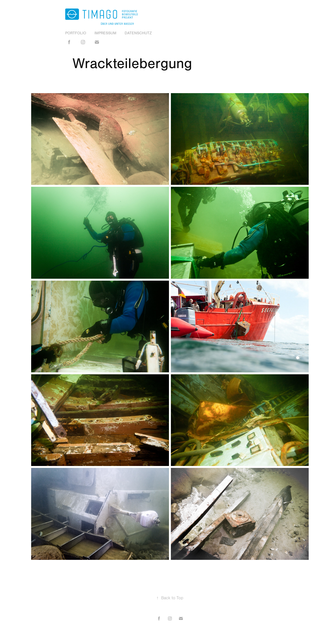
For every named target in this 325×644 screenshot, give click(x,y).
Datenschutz (138, 33)
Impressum (105, 33)
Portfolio (76, 33)
